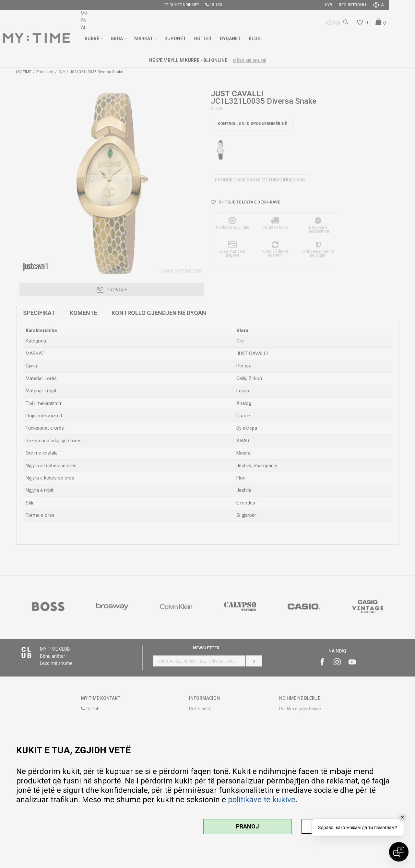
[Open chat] (399, 852)
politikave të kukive (262, 800)
